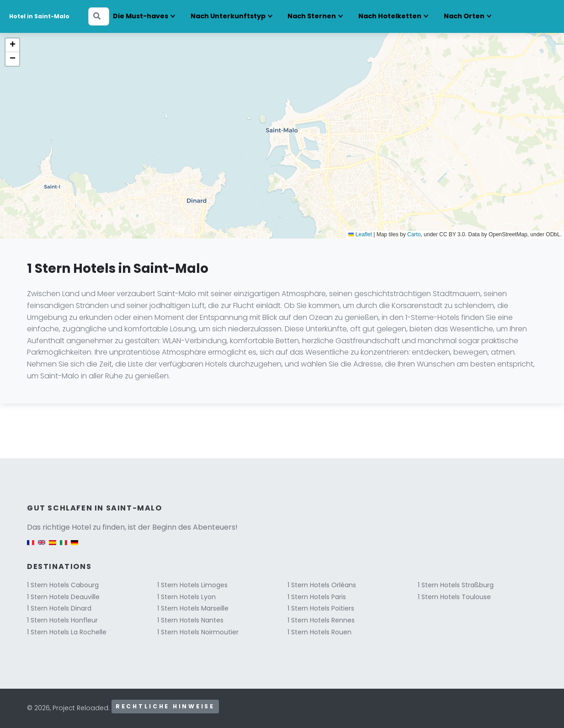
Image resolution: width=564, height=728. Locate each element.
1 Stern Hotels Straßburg (456, 585)
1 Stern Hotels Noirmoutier (198, 632)
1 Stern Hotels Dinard (59, 608)
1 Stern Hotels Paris (317, 597)
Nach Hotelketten (390, 16)
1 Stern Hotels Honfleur (62, 620)
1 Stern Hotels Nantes (190, 620)
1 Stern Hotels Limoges (192, 585)
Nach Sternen (312, 16)
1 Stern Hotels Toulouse (454, 597)
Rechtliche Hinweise (165, 706)
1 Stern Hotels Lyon (186, 597)
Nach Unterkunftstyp (228, 16)
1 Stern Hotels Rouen (319, 632)
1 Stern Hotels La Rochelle (67, 632)
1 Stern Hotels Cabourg (63, 585)
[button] (12, 45)
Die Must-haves (141, 16)
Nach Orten (464, 16)
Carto (414, 234)
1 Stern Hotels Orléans (322, 585)
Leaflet (360, 234)
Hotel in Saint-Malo (39, 16)
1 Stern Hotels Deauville (63, 597)
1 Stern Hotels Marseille (193, 608)
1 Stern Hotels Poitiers (321, 608)
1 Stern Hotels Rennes (321, 620)
